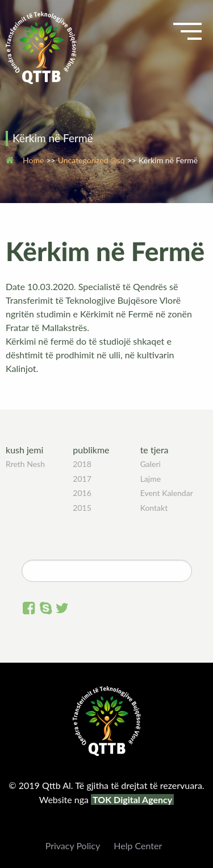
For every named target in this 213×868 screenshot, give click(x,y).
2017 (82, 479)
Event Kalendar (167, 493)
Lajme (151, 479)
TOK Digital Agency (132, 799)
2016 (82, 493)
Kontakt (154, 508)
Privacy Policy (73, 846)
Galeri (151, 464)
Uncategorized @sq (91, 160)
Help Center (138, 846)
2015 (82, 508)
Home (33, 160)
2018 (82, 464)
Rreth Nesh (25, 464)
